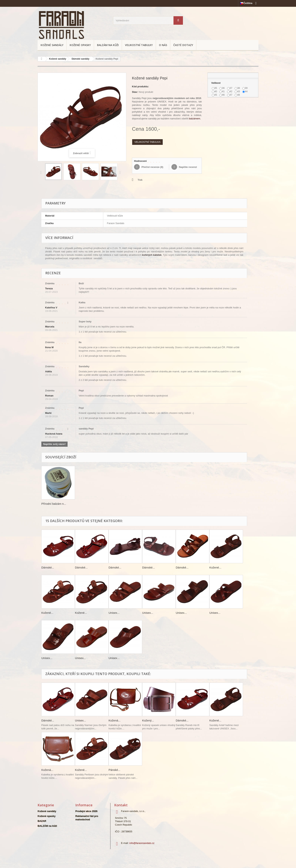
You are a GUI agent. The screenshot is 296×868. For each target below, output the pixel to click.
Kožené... (215, 567)
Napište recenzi (188, 167)
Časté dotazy (183, 45)
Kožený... (148, 720)
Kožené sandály (52, 45)
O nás (163, 45)
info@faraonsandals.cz (142, 843)
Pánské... (114, 770)
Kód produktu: (140, 86)
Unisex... (114, 613)
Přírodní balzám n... (54, 504)
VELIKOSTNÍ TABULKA (147, 142)
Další (121, 172)
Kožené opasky (80, 45)
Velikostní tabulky (139, 45)
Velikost (216, 83)
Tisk (140, 180)
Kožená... (114, 720)
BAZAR (42, 821)
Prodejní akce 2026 (86, 811)
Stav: (135, 92)
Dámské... (48, 567)
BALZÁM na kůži (108, 45)
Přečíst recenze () (152, 167)
